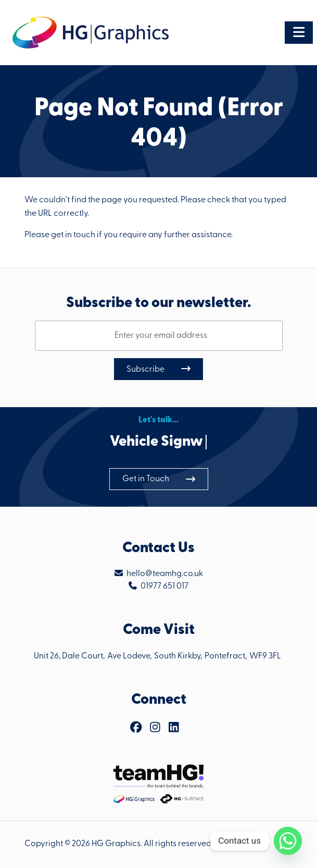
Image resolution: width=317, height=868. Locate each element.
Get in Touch (146, 479)
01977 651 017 (164, 586)
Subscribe (145, 370)
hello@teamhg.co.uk (165, 574)
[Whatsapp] (288, 841)
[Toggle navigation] (299, 33)
